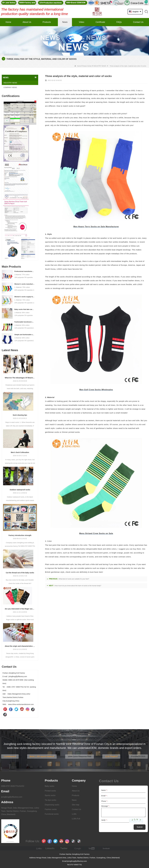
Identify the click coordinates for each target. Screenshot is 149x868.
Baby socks (50, 786)
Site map (75, 805)
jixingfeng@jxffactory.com (12, 797)
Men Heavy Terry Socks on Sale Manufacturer (96, 227)
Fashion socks (51, 809)
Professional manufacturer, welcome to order (25, 271)
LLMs (74, 814)
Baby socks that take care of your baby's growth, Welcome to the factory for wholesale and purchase (25, 309)
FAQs (119, 22)
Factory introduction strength (20, 535)
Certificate (100, 22)
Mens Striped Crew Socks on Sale (96, 533)
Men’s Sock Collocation (20, 452)
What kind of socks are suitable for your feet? (74, 579)
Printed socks (50, 791)
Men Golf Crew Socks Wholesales (96, 390)
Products (47, 22)
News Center (87, 66)
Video (82, 22)
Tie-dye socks (51, 800)
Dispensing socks (52, 805)
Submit (140, 827)
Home (8, 22)
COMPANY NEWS (10, 87)
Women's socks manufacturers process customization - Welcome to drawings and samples (25, 284)
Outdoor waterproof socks (20, 490)
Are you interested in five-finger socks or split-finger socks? (20, 609)
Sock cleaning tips (20, 415)
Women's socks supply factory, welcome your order (25, 297)
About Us (27, 22)
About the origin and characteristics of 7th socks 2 (20, 646)
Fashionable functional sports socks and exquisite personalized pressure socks (25, 322)
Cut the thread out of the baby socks (20, 573)
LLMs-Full (76, 819)
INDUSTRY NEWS (100, 66)
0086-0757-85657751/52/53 (13, 786)
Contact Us (138, 22)
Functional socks (52, 814)
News (65, 22)
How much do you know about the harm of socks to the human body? (78, 586)
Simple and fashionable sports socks (25, 335)
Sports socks (50, 795)
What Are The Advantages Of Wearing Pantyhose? (20, 378)
